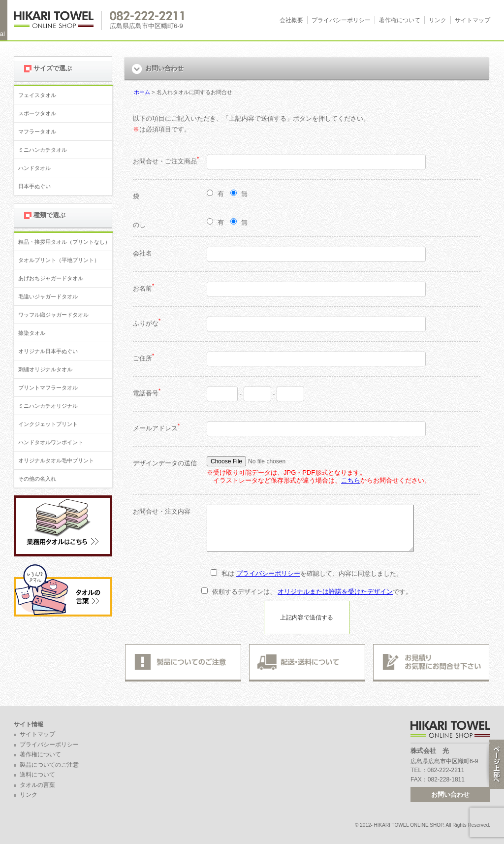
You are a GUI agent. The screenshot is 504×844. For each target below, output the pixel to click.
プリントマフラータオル (48, 388)
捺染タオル (32, 333)
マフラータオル (37, 131)
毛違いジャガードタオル (48, 296)
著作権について (400, 20)
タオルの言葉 (37, 785)
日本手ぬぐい (34, 186)
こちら (351, 480)
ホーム (142, 92)
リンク (438, 20)
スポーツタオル (37, 113)
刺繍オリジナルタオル (45, 369)
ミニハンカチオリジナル (48, 406)
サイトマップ (472, 20)
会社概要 (291, 20)
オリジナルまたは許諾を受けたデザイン (335, 592)
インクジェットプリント (48, 424)
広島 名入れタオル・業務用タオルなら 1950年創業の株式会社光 (58, 20)
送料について (37, 775)
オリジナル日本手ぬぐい (48, 351)
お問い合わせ (450, 795)
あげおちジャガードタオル (51, 278)
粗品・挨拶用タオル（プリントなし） (64, 242)
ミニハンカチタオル (43, 150)
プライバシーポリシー (341, 20)
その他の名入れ (37, 479)
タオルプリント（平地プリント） (59, 260)
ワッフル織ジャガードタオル (53, 315)
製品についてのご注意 (49, 765)
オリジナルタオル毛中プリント (56, 460)
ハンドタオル (34, 168)
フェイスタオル (37, 95)
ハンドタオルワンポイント (51, 442)
